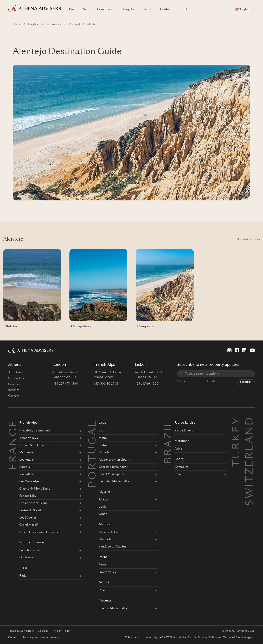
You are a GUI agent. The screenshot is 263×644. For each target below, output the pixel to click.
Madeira (105, 601)
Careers (14, 396)
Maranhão (182, 441)
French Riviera (29, 550)
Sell (86, 9)
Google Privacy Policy (202, 638)
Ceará (179, 459)
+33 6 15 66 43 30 (147, 384)
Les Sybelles (28, 518)
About (147, 9)
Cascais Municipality (113, 467)
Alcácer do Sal (109, 532)
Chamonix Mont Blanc (35, 489)
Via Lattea (27, 474)
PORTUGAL (93, 454)
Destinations (53, 25)
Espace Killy (28, 496)
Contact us (16, 378)
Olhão (103, 514)
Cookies (43, 631)
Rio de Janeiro (185, 423)
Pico (102, 590)
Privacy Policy (61, 631)
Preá (178, 474)
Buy (72, 9)
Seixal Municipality (112, 474)
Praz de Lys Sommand (35, 431)
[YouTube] (252, 350)
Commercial (106, 9)
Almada (104, 452)
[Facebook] (237, 350)
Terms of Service (235, 638)
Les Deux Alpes (30, 482)
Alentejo (105, 525)
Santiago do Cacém (112, 547)
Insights (128, 9)
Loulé (103, 507)
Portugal (74, 25)
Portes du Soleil (30, 511)
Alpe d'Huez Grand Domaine (39, 532)
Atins (178, 449)
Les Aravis (27, 460)
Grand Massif (29, 525)
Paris (23, 568)
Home (17, 25)
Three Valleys (29, 438)
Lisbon (104, 423)
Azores (104, 582)
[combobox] (218, 374)
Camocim (181, 467)
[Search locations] (186, 9)
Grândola (105, 539)
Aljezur (103, 500)
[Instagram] (230, 350)
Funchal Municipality (113, 608)
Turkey (237, 421)
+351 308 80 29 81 (106, 384)
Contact (166, 9)
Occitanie (26, 558)
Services (14, 384)
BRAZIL (169, 442)
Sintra (103, 445)
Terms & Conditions (21, 631)
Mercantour (27, 452)
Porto (103, 557)
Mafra (103, 438)
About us (15, 373)
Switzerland (250, 421)
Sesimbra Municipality (114, 482)
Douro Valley (108, 572)
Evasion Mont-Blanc (33, 503)
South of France (32, 543)
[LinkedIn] (244, 350)
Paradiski (26, 467)
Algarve (104, 492)
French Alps (28, 423)
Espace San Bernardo (34, 445)
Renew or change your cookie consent (34, 638)
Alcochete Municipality (115, 460)
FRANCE (14, 445)
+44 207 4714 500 (65, 384)
